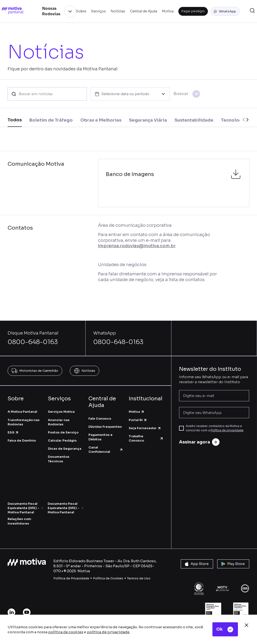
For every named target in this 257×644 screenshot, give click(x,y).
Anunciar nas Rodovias (59, 422)
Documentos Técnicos (59, 459)
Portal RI (138, 420)
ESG (13, 432)
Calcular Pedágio (62, 440)
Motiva (137, 412)
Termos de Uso (139, 578)
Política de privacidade (227, 430)
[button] (225, 11)
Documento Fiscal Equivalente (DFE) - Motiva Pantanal (25, 508)
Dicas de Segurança (65, 449)
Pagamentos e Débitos (100, 437)
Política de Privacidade (71, 578)
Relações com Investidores (19, 521)
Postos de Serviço (63, 432)
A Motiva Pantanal (22, 412)
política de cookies (66, 632)
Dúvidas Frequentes (105, 427)
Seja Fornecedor (145, 428)
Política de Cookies (108, 578)
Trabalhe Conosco (146, 438)
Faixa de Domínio (22, 440)
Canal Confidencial (106, 450)
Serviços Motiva (61, 412)
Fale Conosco (100, 419)
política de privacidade (108, 632)
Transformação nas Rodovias (24, 422)
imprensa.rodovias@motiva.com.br (137, 246)
